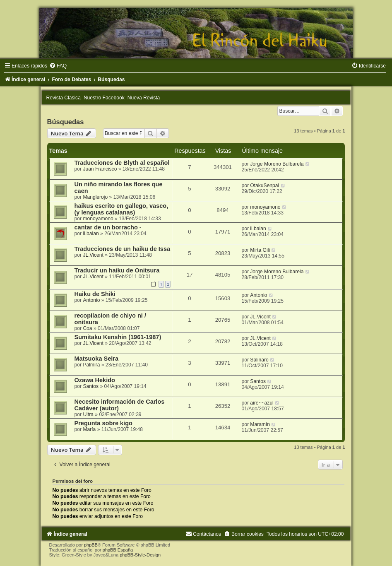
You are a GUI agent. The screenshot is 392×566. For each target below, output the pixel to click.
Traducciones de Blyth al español (122, 163)
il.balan (91, 234)
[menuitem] (58, 66)
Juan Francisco (100, 169)
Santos (91, 386)
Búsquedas (66, 122)
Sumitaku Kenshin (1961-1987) (118, 337)
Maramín (260, 424)
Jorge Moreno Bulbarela (277, 164)
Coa (87, 328)
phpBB (91, 545)
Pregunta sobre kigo (103, 423)
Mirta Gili (260, 250)
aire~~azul (262, 403)
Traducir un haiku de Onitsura (117, 270)
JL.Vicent (93, 255)
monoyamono (98, 219)
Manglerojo (95, 197)
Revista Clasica (64, 98)
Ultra (88, 414)
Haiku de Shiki (95, 294)
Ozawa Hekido (95, 380)
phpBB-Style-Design (140, 555)
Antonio (91, 300)
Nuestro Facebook (104, 98)
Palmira (91, 365)
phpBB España (118, 550)
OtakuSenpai (265, 185)
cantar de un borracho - (108, 227)
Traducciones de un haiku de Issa (123, 249)
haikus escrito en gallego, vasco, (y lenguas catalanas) (121, 209)
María (89, 429)
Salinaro (259, 360)
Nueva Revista (144, 98)
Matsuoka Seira (97, 359)
